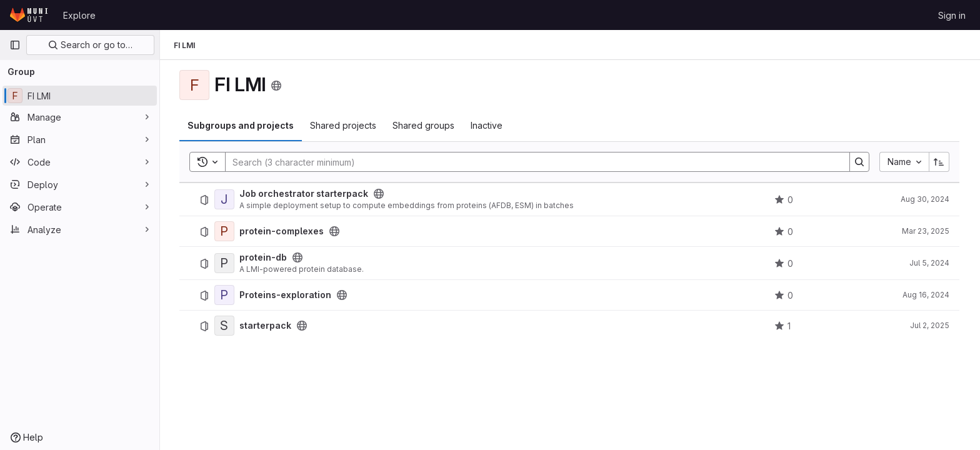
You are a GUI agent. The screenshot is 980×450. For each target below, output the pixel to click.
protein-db (264, 257)
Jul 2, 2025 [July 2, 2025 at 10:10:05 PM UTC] (930, 325)
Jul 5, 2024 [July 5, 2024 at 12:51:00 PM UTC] (930, 263)
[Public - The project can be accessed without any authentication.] (379, 194)
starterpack (266, 326)
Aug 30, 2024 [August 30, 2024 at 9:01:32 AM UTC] (926, 199)
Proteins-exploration (286, 295)
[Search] (532, 162)
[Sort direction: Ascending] (940, 162)
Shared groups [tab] (424, 125)
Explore (79, 15)
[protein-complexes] (225, 231)
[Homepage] (30, 15)
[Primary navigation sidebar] (15, 45)
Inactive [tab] (487, 125)
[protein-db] (225, 263)
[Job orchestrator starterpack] (225, 199)
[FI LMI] (80, 96)
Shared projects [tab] (344, 125)
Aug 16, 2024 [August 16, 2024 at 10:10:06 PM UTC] (927, 295)
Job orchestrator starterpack (304, 194)
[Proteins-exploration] (225, 295)
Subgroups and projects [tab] (241, 125)
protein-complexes (282, 231)
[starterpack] (225, 326)
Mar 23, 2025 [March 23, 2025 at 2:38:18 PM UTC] (926, 231)
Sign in (952, 15)
